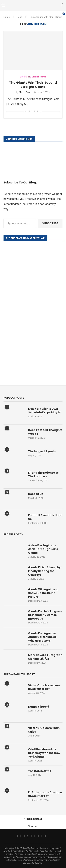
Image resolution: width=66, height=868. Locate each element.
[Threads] (28, 836)
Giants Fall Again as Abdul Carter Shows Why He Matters (42, 637)
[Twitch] (42, 836)
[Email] (31, 836)
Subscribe (50, 223)
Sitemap (33, 826)
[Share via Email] (40, 111)
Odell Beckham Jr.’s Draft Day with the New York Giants (44, 753)
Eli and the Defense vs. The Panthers (44, 474)
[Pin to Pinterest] (35, 111)
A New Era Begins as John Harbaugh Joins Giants (43, 549)
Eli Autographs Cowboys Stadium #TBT (45, 794)
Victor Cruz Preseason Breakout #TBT (44, 687)
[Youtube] (35, 836)
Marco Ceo (24, 92)
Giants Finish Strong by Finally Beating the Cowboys (44, 571)
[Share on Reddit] (37, 111)
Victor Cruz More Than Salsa (44, 730)
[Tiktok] (38, 836)
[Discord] (49, 836)
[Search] (62, 5)
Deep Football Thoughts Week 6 (45, 432)
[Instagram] (24, 836)
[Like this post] (26, 111)
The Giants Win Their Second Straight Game (33, 85)
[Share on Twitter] (32, 111)
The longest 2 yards (42, 451)
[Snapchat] (45, 836)
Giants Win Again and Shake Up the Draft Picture (43, 593)
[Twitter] (21, 836)
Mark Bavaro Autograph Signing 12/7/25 (45, 657)
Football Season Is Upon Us (45, 517)
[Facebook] (17, 836)
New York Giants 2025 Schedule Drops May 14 (44, 411)
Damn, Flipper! (38, 707)
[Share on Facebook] (29, 111)
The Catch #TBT (40, 771)
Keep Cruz (35, 494)
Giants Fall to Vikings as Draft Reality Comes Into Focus (45, 615)
